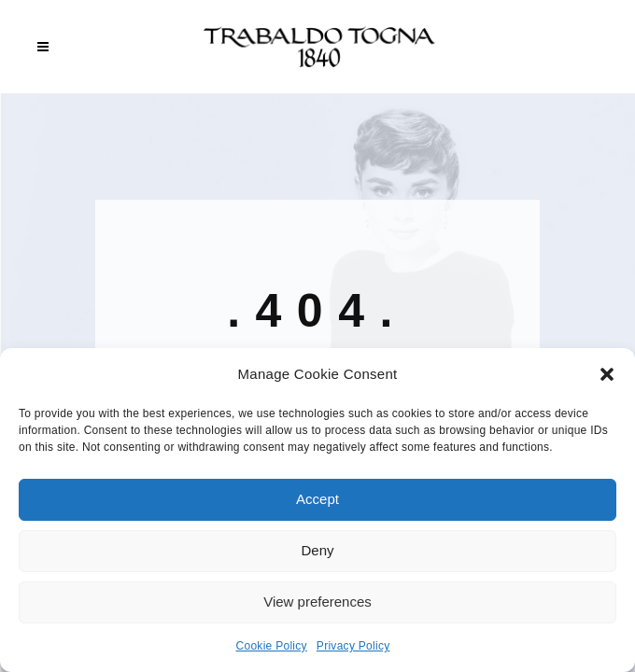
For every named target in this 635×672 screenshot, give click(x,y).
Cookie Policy (272, 646)
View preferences (317, 602)
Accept (317, 499)
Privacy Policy (353, 646)
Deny (317, 550)
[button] (607, 374)
